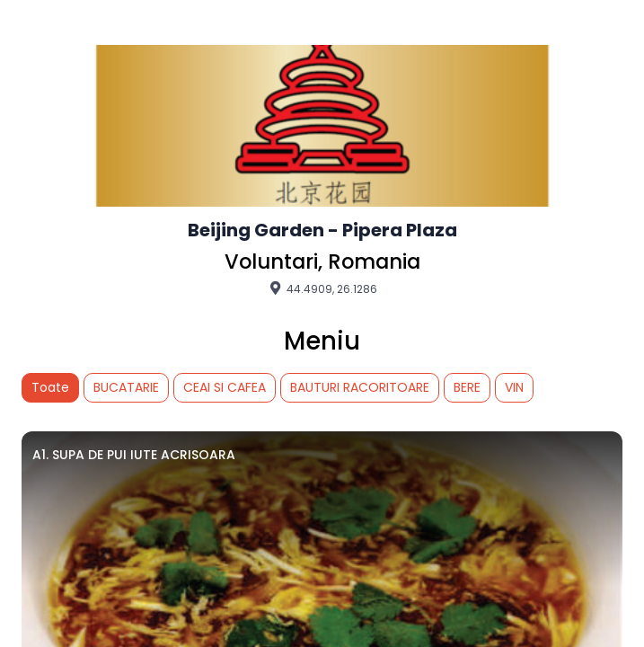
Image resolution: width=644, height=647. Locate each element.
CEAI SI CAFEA (225, 387)
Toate (50, 387)
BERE (467, 387)
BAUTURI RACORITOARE (360, 387)
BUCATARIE (126, 387)
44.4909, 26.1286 (322, 288)
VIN (514, 387)
